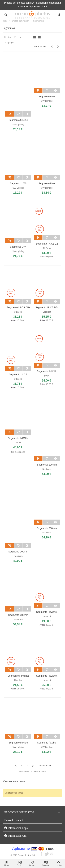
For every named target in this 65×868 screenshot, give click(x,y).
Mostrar (8, 37)
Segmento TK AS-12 (47, 244)
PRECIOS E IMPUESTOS (19, 812)
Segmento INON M (18, 438)
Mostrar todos (40, 47)
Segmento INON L (47, 371)
